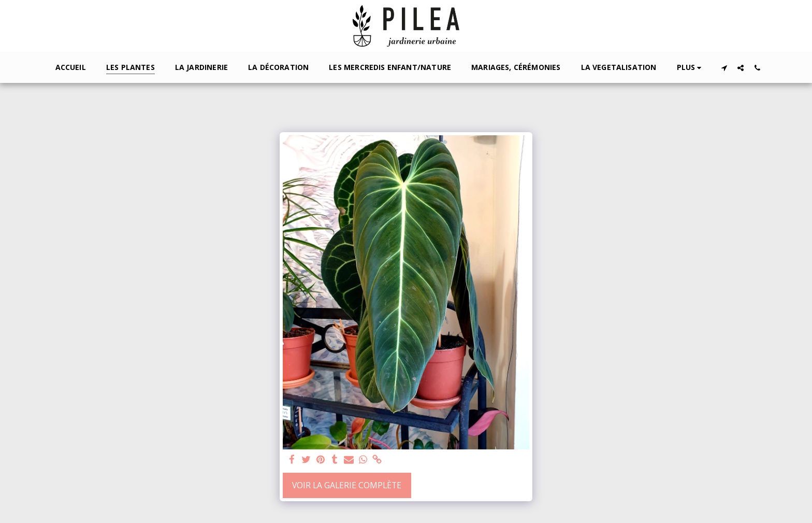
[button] (724, 68)
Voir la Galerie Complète (347, 485)
